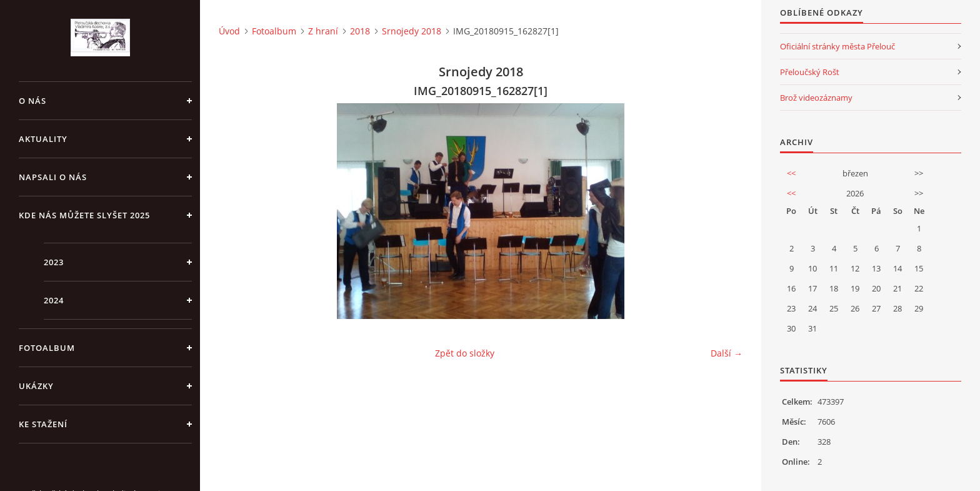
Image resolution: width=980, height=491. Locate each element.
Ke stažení (43, 424)
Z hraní (323, 31)
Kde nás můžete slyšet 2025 (84, 215)
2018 (360, 31)
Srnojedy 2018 (412, 31)
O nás (32, 101)
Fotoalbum (47, 348)
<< (791, 173)
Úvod (229, 31)
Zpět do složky (465, 353)
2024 (54, 300)
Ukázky (36, 386)
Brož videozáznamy (816, 98)
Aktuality (43, 139)
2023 (54, 262)
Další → (727, 353)
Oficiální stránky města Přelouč (837, 46)
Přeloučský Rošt (810, 72)
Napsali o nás (53, 177)
